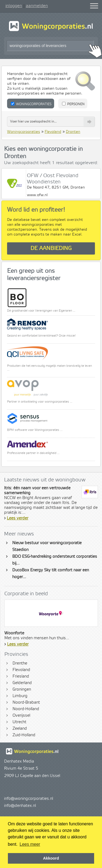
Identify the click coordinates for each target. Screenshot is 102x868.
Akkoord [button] (51, 858)
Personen (73, 104)
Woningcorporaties (31, 104)
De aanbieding (51, 248)
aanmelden (37, 6)
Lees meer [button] (30, 844)
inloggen (14, 6)
